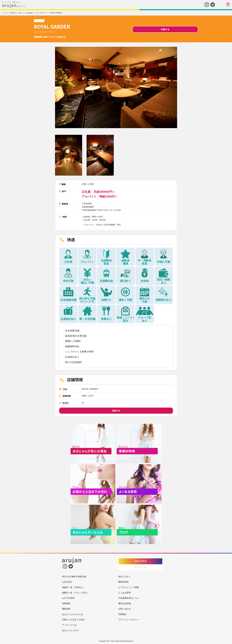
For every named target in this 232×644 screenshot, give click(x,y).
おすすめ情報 (68, 598)
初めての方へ (125, 577)
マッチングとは (69, 625)
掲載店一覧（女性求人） (73, 587)
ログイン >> (140, 567)
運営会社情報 (125, 603)
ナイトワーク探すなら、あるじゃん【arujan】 (18, 13)
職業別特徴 (123, 582)
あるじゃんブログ (70, 630)
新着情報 (66, 603)
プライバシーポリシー (129, 620)
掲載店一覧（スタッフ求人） (76, 593)
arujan (117, 641)
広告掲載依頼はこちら (129, 598)
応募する (165, 29)
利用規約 (122, 614)
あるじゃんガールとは (72, 614)
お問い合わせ (125, 609)
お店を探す (67, 582)
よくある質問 (125, 593)
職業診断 (66, 609)
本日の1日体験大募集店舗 (74, 577)
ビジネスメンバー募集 (129, 587)
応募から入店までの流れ (73, 620)
